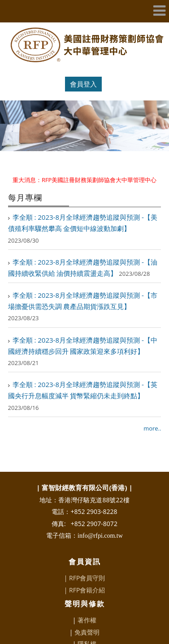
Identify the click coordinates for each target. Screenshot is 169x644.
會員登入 (83, 84)
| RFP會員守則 (85, 563)
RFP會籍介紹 (87, 575)
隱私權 (87, 629)
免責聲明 (87, 617)
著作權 (87, 605)
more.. (152, 413)
